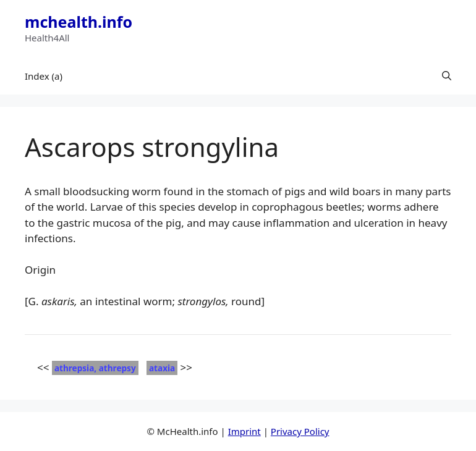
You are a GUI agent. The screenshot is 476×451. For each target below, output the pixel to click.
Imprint (244, 431)
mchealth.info (79, 22)
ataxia (162, 368)
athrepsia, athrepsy (95, 368)
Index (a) (44, 76)
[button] (447, 76)
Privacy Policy (300, 431)
